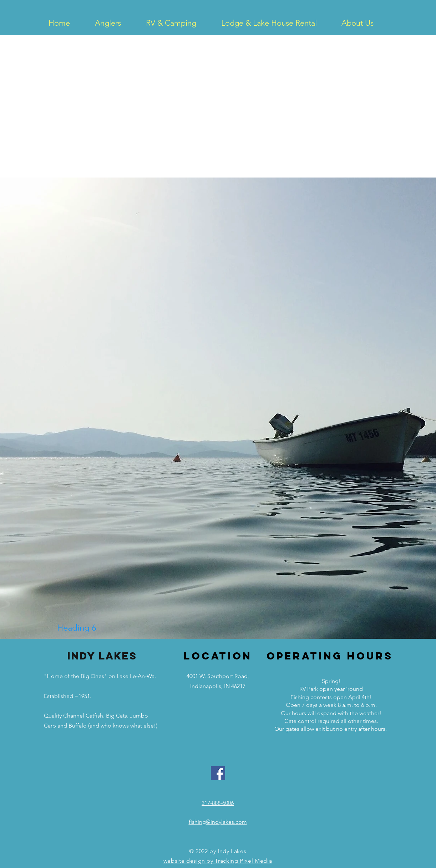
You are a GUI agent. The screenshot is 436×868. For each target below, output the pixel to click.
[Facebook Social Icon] (218, 773)
